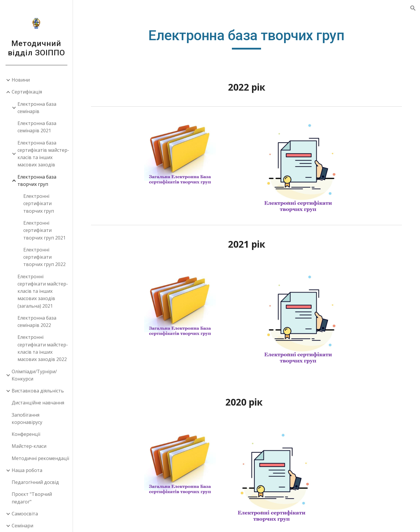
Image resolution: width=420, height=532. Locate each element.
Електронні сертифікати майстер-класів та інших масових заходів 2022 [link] (43, 348)
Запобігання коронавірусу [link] (27, 419)
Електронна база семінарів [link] (37, 108)
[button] (413, 8)
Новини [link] (21, 80)
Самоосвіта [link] (25, 514)
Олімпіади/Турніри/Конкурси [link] (34, 375)
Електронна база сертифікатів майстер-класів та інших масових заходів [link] (43, 154)
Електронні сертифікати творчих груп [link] (39, 204)
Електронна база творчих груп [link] (37, 180)
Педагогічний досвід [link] (35, 482)
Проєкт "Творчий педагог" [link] (32, 498)
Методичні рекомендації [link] (40, 458)
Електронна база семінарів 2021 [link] (37, 127)
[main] (246, 38)
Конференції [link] (26, 434)
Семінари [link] (22, 526)
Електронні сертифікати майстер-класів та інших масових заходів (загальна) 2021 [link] (43, 291)
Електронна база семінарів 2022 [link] (37, 322)
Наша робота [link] (27, 470)
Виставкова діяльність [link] (38, 391)
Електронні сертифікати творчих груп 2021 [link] (44, 230)
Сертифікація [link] (27, 92)
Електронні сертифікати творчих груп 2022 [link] (44, 257)
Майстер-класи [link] (29, 446)
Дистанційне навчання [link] (38, 403)
